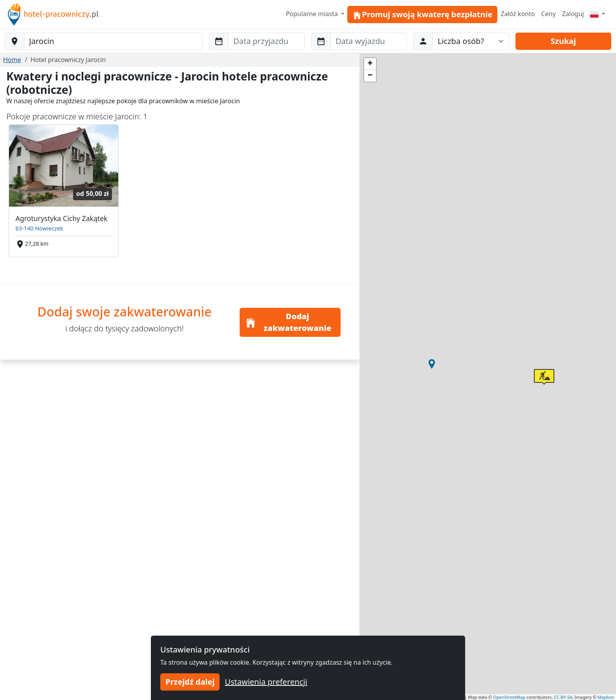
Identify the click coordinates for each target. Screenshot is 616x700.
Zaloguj (573, 14)
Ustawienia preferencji (266, 682)
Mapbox (606, 697)
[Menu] (598, 14)
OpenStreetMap (509, 697)
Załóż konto (518, 14)
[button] (432, 364)
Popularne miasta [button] (313, 14)
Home (12, 60)
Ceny (548, 14)
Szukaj (563, 41)
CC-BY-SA (563, 697)
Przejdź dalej (190, 682)
